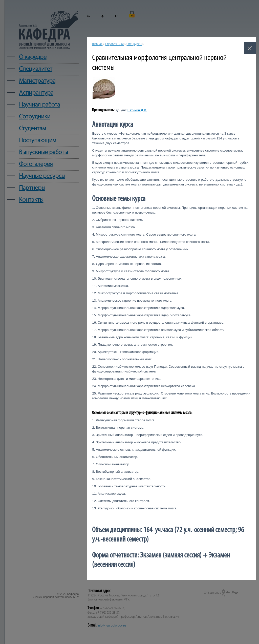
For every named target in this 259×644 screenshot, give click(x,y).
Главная (97, 44)
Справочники (114, 44)
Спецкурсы (134, 44)
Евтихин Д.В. (137, 110)
